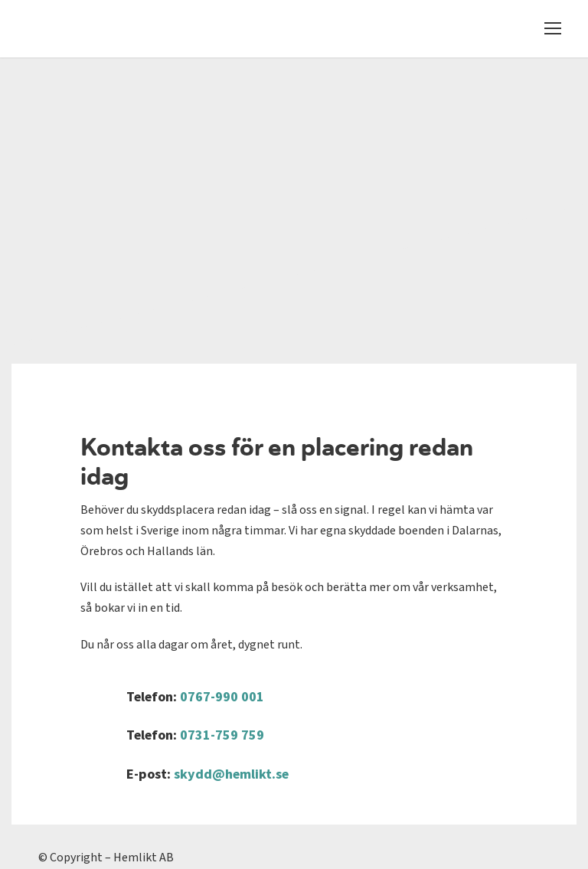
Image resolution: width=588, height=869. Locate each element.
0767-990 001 (222, 697)
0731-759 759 (222, 735)
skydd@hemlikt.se (231, 774)
